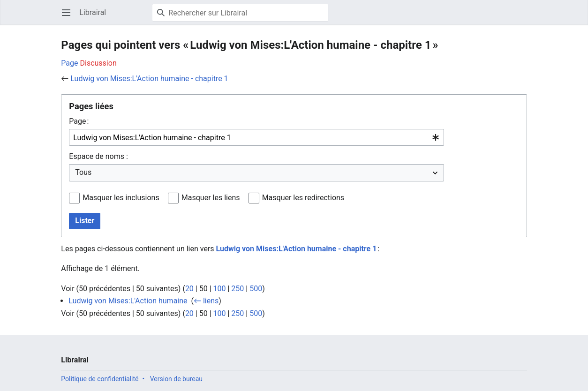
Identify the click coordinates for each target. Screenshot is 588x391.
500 (256, 289)
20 (189, 289)
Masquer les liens (211, 198)
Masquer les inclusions (121, 198)
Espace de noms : (98, 156)
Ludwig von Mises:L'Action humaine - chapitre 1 (149, 79)
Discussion (98, 63)
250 (237, 289)
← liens (206, 301)
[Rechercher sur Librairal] (240, 13)
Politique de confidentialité (100, 379)
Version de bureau (176, 379)
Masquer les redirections (303, 198)
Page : (79, 121)
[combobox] (256, 138)
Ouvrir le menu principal (69, 17)
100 (220, 289)
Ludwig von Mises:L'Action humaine (128, 301)
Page (69, 63)
